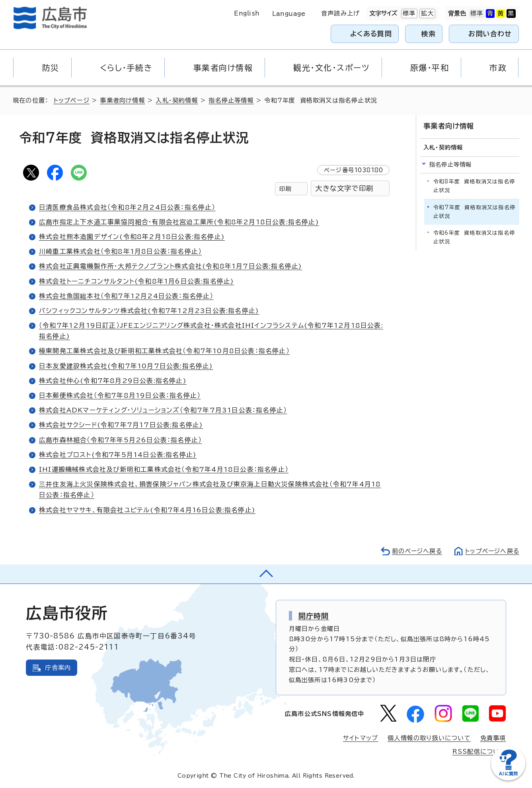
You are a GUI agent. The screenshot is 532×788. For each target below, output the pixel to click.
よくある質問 (371, 34)
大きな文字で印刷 (344, 188)
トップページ (72, 100)
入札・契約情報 (177, 100)
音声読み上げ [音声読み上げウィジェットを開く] (340, 13)
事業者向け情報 (123, 100)
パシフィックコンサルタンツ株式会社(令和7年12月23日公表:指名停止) (149, 311)
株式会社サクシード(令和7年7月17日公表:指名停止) (121, 425)
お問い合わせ (490, 34)
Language (289, 14)
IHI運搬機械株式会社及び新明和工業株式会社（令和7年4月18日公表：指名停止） (164, 469)
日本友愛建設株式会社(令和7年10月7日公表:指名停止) (126, 366)
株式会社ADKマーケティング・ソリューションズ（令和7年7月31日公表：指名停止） (163, 410)
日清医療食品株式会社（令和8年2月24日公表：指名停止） (127, 207)
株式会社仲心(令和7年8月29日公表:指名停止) (113, 381)
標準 (408, 14)
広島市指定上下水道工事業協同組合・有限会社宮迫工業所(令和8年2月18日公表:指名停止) (179, 222)
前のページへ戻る (415, 551)
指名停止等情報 (231, 100)
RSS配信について (479, 752)
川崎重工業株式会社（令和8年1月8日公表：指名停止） (120, 251)
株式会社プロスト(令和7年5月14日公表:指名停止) (118, 455)
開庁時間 (314, 616)
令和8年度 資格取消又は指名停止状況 (474, 186)
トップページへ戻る (491, 551)
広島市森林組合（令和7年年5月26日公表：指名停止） (120, 440)
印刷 (285, 189)
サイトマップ (361, 738)
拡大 (427, 14)
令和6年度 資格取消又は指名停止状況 (474, 237)
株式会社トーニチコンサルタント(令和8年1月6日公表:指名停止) (136, 281)
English (247, 13)
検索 (429, 34)
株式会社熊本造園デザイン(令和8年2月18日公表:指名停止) (132, 237)
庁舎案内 (58, 668)
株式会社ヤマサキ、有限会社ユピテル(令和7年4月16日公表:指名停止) (147, 510)
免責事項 (493, 738)
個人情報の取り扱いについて (429, 738)
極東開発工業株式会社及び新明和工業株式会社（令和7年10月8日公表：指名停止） (164, 351)
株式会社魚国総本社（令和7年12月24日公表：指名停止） (126, 296)
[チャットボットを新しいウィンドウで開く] (508, 779)
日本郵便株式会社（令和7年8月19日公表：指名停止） (120, 395)
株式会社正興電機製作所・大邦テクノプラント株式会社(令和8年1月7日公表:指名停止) (171, 266)
